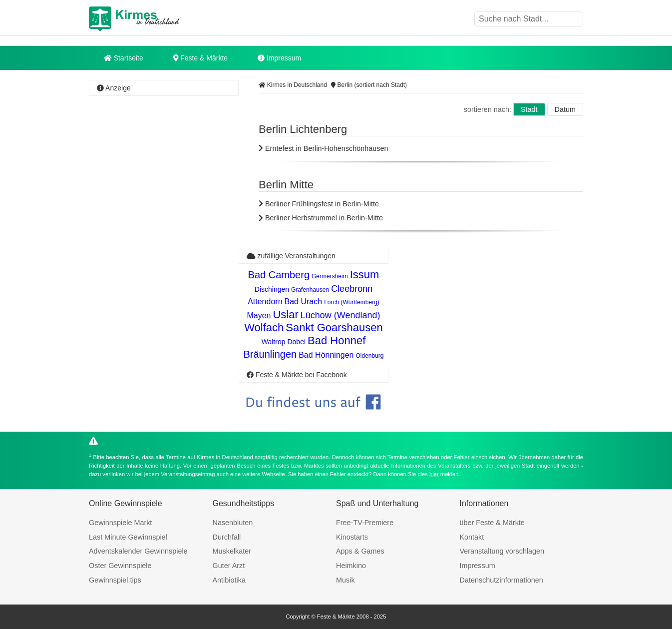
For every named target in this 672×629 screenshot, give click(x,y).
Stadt (529, 109)
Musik (345, 580)
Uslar (285, 314)
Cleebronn (352, 289)
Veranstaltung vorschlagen (502, 551)
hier (434, 474)
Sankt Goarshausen (334, 327)
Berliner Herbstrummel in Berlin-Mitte (321, 218)
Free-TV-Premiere (365, 523)
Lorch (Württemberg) (352, 302)
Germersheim (330, 276)
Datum (565, 109)
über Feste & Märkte (492, 523)
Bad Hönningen (326, 355)
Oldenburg (370, 356)
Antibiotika (229, 580)
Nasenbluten (233, 523)
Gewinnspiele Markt (120, 523)
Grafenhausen (310, 290)
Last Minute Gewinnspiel (128, 537)
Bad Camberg (279, 275)
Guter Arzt (229, 566)
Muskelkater (232, 551)
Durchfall (227, 537)
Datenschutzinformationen (502, 580)
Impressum (279, 58)
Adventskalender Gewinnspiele (138, 551)
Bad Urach (304, 302)
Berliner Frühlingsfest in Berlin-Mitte (319, 204)
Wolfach (264, 327)
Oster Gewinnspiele (120, 566)
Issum (365, 275)
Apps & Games (360, 551)
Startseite (124, 58)
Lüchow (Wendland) (340, 315)
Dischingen (272, 289)
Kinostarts (352, 537)
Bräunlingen (270, 354)
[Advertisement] (164, 247)
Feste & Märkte (200, 58)
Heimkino (351, 566)
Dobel (296, 342)
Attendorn (265, 302)
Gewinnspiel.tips (115, 580)
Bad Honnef (336, 340)
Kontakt (472, 537)
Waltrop (274, 342)
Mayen (259, 315)
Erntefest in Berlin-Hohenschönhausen (323, 148)
